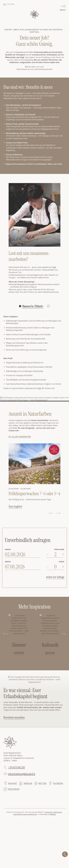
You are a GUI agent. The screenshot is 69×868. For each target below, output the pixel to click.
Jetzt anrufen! (65, 854)
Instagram (14, 789)
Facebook (58, 783)
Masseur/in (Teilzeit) (33, 306)
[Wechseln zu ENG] (13, 4)
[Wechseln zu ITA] (9, 4)
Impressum (48, 812)
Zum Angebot (15, 506)
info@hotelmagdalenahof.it (22, 774)
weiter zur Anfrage (55, 577)
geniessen (50, 653)
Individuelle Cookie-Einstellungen (25, 814)
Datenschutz (57, 812)
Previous (12, 244)
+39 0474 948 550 (16, 767)
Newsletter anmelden (14, 717)
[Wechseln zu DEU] (5, 4)
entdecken (19, 653)
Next (19, 244)
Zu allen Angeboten (20, 437)
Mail (54, 267)
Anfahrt (13, 783)
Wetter (43, 783)
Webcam (28, 783)
